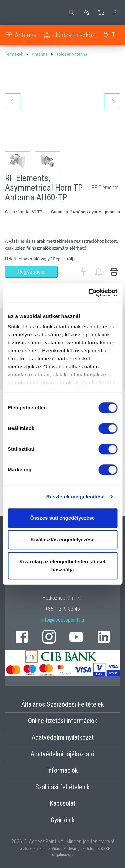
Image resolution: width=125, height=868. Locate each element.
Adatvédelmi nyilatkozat (63, 737)
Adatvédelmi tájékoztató (62, 754)
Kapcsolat (62, 803)
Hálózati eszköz (74, 35)
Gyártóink (63, 820)
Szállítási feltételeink (62, 787)
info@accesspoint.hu (63, 620)
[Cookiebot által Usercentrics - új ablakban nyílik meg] (89, 293)
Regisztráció (31, 272)
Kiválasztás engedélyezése (63, 539)
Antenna (26, 35)
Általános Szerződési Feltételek (63, 704)
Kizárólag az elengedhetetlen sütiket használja (62, 565)
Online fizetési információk (63, 721)
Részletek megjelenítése (75, 496)
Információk (62, 770)
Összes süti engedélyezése (62, 518)
